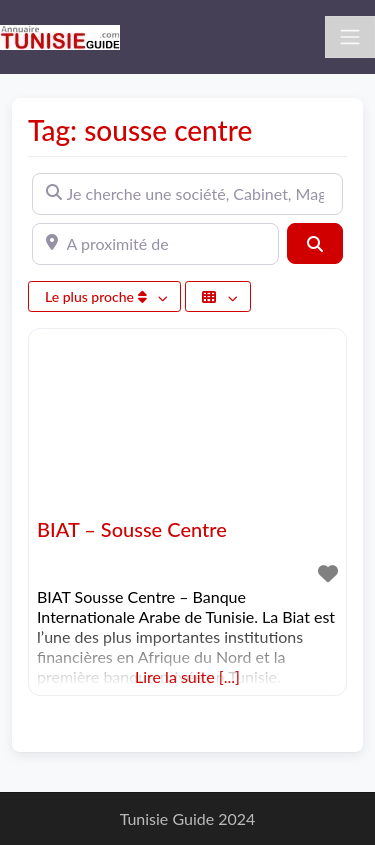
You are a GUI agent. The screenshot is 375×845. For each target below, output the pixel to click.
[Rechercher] (315, 243)
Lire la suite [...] (187, 676)
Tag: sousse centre (140, 130)
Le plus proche (97, 296)
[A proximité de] (155, 244)
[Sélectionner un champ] (218, 296)
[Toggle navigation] (350, 37)
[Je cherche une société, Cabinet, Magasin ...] (187, 194)
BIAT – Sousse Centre (132, 529)
